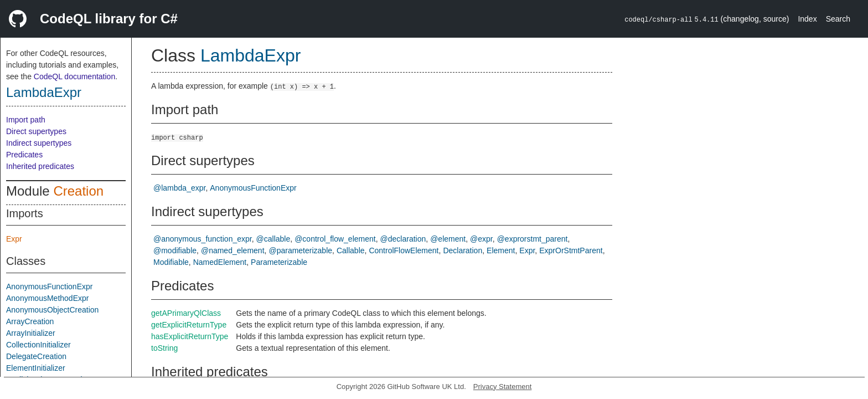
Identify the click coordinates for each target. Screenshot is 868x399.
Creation (78, 191)
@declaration (403, 239)
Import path (26, 120)
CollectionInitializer (38, 345)
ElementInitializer (36, 368)
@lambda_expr (179, 188)
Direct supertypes (36, 131)
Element (501, 250)
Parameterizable (279, 262)
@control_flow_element (335, 239)
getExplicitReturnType (189, 325)
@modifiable (175, 250)
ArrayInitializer (31, 333)
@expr (481, 239)
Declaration (463, 250)
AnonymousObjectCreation (52, 310)
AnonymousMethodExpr (47, 298)
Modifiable (171, 262)
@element (448, 239)
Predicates (24, 155)
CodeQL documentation (74, 76)
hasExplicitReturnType (190, 336)
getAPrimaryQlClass (186, 313)
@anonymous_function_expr (203, 239)
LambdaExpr (44, 92)
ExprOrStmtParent (571, 250)
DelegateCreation (36, 356)
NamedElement (220, 262)
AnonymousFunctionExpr (49, 287)
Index (807, 19)
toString (164, 348)
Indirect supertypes (39, 143)
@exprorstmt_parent (533, 239)
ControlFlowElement (404, 250)
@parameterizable (300, 250)
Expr (14, 239)
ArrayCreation (30, 321)
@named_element (233, 250)
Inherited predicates (40, 166)
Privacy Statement (503, 387)
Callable (351, 250)
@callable (273, 239)
